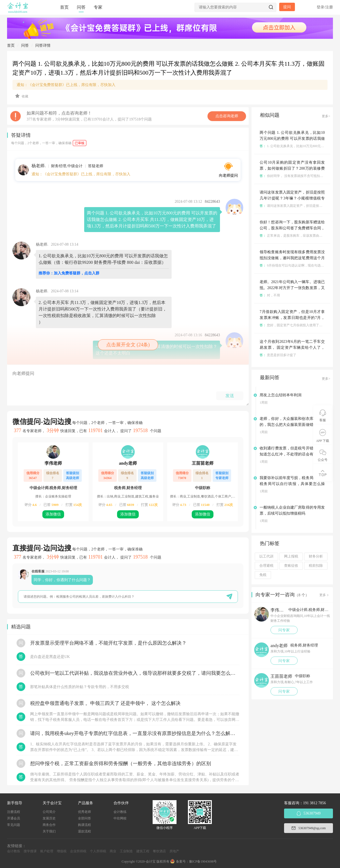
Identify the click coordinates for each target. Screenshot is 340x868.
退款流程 (84, 831)
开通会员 (14, 818)
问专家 (284, 630)
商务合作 (49, 825)
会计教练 (120, 812)
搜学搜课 (30, 851)
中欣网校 (120, 818)
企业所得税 (78, 851)
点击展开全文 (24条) (128, 345)
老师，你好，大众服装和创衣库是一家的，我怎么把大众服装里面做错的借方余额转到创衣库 (292, 425)
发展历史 (49, 818)
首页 (64, 7)
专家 (98, 7)
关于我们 (49, 831)
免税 (263, 575)
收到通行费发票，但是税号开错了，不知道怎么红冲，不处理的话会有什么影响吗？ (292, 454)
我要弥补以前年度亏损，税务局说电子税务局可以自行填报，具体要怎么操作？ (292, 484)
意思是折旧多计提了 (278, 355)
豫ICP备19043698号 (203, 861)
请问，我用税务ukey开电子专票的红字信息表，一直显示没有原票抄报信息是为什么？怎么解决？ (135, 733)
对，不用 (270, 295)
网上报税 (291, 556)
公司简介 (49, 812)
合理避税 (266, 566)
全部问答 (84, 818)
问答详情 (43, 45)
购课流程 (84, 825)
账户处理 (47, 851)
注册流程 (14, 812)
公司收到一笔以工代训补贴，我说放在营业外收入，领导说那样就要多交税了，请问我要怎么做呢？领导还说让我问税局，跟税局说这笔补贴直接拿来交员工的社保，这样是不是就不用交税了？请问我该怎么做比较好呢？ (135, 673)
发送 (230, 396)
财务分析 (316, 556)
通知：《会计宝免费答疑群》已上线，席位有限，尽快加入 (66, 85)
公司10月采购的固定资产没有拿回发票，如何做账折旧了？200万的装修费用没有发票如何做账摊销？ (292, 168)
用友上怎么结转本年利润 (281, 395)
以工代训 (266, 556)
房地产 (174, 851)
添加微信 (53, 514)
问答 (81, 7)
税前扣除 (316, 566)
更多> (326, 116)
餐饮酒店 (159, 851)
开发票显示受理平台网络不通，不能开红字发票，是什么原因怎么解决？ (108, 643)
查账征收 (291, 566)
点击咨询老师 (227, 116)
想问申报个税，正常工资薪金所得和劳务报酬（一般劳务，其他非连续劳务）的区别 (121, 764)
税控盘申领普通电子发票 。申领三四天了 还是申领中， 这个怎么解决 (105, 703)
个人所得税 (98, 851)
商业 (113, 851)
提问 (287, 7)
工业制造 (126, 851)
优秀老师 (84, 812)
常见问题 (14, 825)
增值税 (62, 851)
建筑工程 (143, 851)
